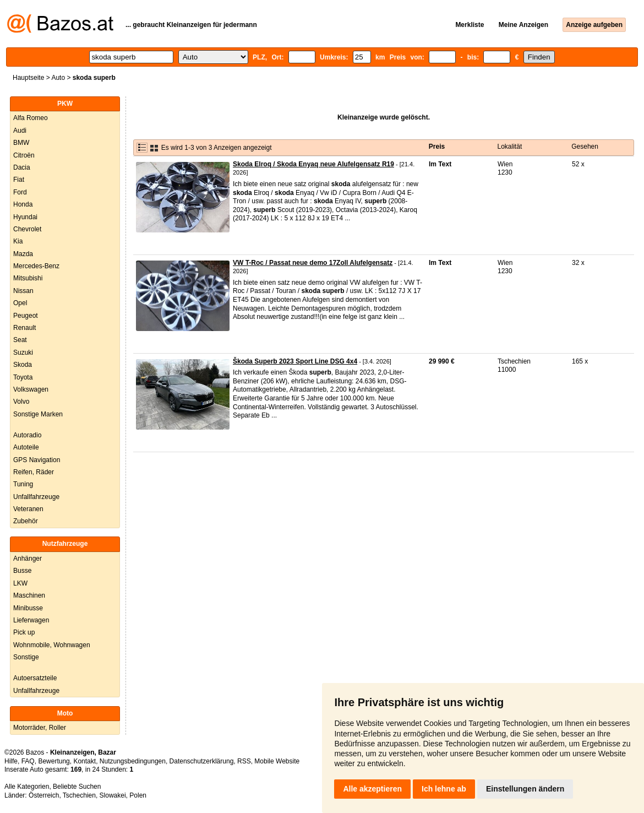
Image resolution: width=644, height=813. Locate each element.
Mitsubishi (28, 278)
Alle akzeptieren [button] (372, 789)
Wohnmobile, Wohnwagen (52, 645)
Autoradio (27, 435)
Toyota (23, 377)
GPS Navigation (37, 460)
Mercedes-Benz (36, 266)
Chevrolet (27, 229)
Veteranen (28, 509)
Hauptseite (28, 78)
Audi (20, 131)
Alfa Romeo (31, 118)
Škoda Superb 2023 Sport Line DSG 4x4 (295, 361)
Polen (138, 795)
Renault (24, 328)
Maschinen (29, 595)
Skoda (23, 365)
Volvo (21, 402)
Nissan (23, 291)
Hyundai (25, 217)
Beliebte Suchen (77, 787)
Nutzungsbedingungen (133, 761)
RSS (244, 761)
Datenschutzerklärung (202, 761)
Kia (18, 241)
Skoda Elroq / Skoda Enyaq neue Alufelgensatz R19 (313, 164)
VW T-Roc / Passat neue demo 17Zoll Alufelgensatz (313, 263)
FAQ (28, 761)
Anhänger (28, 559)
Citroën (24, 155)
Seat (20, 340)
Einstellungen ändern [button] (525, 789)
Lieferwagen (31, 620)
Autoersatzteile (35, 678)
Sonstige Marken (38, 414)
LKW (20, 583)
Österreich (44, 795)
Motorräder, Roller (40, 728)
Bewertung (54, 761)
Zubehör (26, 521)
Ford (20, 192)
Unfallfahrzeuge (36, 497)
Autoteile (26, 447)
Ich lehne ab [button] (444, 789)
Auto (58, 78)
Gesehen (585, 147)
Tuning (23, 484)
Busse (22, 571)
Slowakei (113, 795)
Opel (20, 303)
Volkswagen (31, 389)
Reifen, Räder (34, 472)
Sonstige (26, 657)
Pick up (24, 632)
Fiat (19, 180)
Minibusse (28, 608)
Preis (437, 147)
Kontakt (84, 761)
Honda (23, 204)
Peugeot (26, 316)
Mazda (23, 254)
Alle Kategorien (27, 787)
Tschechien (79, 795)
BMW (21, 143)
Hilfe (11, 761)
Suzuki (23, 353)
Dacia (22, 167)
